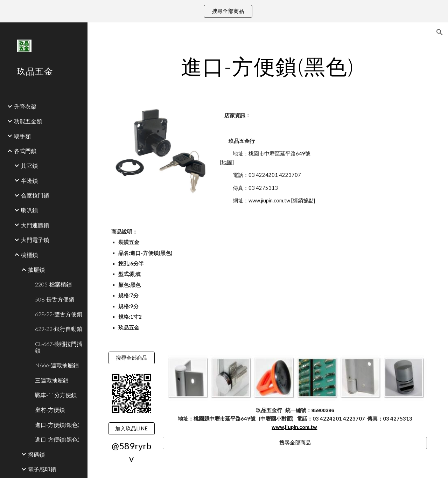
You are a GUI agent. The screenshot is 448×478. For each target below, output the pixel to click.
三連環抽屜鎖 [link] (52, 380)
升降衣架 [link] (25, 106)
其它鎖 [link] (29, 165)
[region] (224, 11)
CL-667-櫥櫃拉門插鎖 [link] (59, 347)
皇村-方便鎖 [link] (50, 410)
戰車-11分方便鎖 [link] (56, 395)
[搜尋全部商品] (132, 358)
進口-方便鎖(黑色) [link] (57, 439)
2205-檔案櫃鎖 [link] (53, 284)
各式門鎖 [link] (25, 151)
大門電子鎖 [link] (35, 240)
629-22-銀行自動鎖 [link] (59, 329)
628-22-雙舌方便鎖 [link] (59, 314)
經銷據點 (303, 200)
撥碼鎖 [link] (36, 454)
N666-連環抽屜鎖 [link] (57, 365)
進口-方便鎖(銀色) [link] (57, 425)
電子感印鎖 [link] (42, 469)
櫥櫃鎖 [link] (29, 255)
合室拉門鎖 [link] (35, 195)
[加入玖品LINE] (132, 429)
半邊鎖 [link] (29, 181)
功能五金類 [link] (28, 121)
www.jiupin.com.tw (269, 200)
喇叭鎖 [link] (29, 210)
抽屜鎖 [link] (36, 269)
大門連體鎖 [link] (35, 225)
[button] (440, 32)
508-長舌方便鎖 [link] (55, 299)
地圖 (227, 162)
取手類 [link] (22, 136)
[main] (268, 66)
